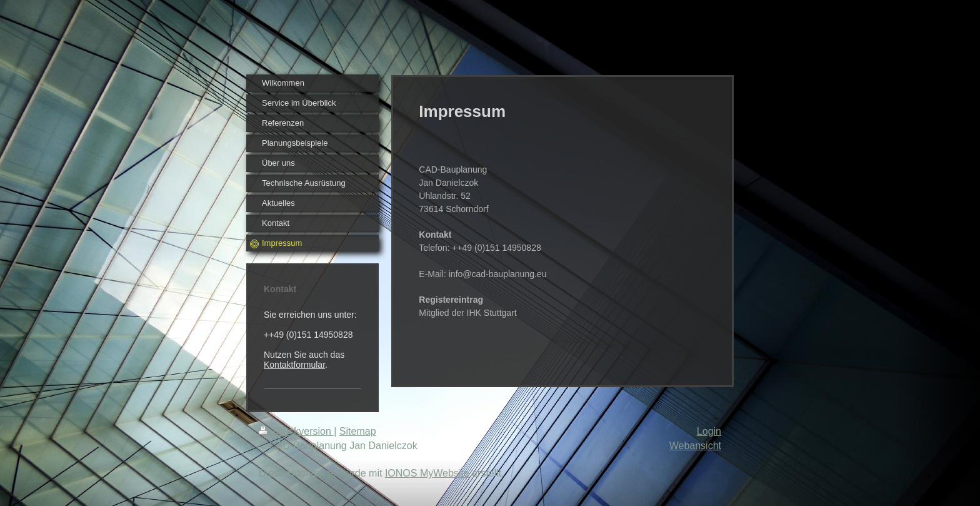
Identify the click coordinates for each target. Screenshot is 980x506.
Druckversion (296, 431)
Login (709, 431)
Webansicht (695, 446)
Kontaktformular (294, 365)
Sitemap (358, 431)
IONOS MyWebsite (427, 473)
